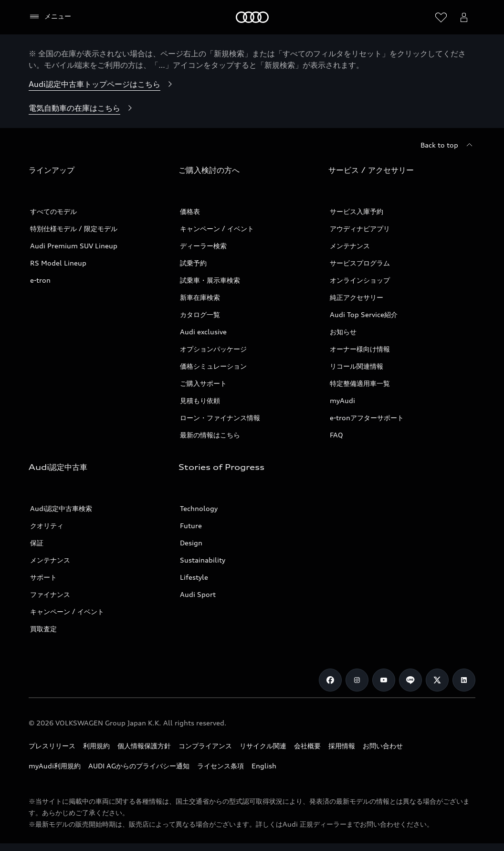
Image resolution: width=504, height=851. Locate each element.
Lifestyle (194, 577)
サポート (43, 577)
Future (191, 526)
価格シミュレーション (213, 366)
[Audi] (252, 17)
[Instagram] (357, 680)
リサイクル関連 (263, 746)
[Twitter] (437, 680)
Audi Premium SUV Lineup (74, 246)
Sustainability (203, 560)
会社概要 (307, 746)
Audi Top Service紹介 (364, 314)
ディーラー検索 (203, 246)
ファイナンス (50, 594)
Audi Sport (198, 594)
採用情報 (342, 746)
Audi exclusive (203, 332)
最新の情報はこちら (210, 435)
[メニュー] (50, 17)
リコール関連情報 (357, 366)
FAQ (336, 435)
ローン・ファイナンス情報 (220, 418)
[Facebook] (330, 680)
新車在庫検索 (200, 297)
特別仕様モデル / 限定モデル (74, 229)
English (264, 766)
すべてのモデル (53, 211)
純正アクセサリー (357, 297)
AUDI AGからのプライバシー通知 (139, 766)
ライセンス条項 (220, 766)
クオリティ (47, 526)
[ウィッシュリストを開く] (441, 17)
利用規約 (96, 746)
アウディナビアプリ (360, 229)
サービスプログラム (360, 263)
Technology (199, 508)
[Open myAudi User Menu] (464, 17)
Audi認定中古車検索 (61, 508)
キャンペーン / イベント (217, 229)
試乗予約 (193, 263)
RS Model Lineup (58, 263)
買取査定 (43, 629)
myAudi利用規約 (55, 766)
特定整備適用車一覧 (360, 383)
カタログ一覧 (200, 314)
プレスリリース (52, 746)
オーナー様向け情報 (360, 349)
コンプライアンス (205, 746)
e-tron (40, 280)
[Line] (410, 680)
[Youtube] (384, 680)
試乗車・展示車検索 (210, 280)
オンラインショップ (360, 280)
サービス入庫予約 (357, 211)
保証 (37, 543)
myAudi (342, 400)
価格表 (190, 211)
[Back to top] (448, 145)
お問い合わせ (383, 746)
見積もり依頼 (200, 400)
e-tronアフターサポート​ (367, 418)
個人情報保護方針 (144, 746)
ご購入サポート (203, 383)
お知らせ (343, 332)
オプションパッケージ (213, 349)
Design (191, 543)
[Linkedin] (464, 680)
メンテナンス (350, 246)
